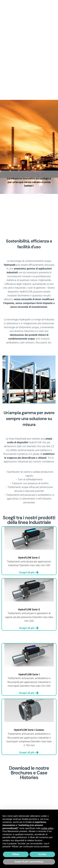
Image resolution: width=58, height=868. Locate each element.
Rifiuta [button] (16, 854)
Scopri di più (29, 573)
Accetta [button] (42, 854)
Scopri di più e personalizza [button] (29, 862)
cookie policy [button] (47, 828)
